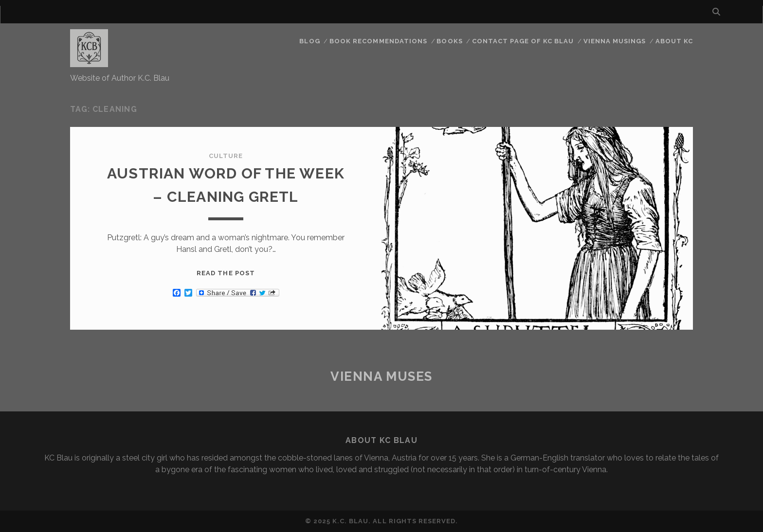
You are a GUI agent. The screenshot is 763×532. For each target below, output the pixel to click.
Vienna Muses (381, 376)
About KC (674, 41)
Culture (226, 156)
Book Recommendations (378, 41)
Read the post (226, 273)
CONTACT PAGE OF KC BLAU (523, 41)
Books (449, 41)
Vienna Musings (615, 41)
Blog (309, 41)
